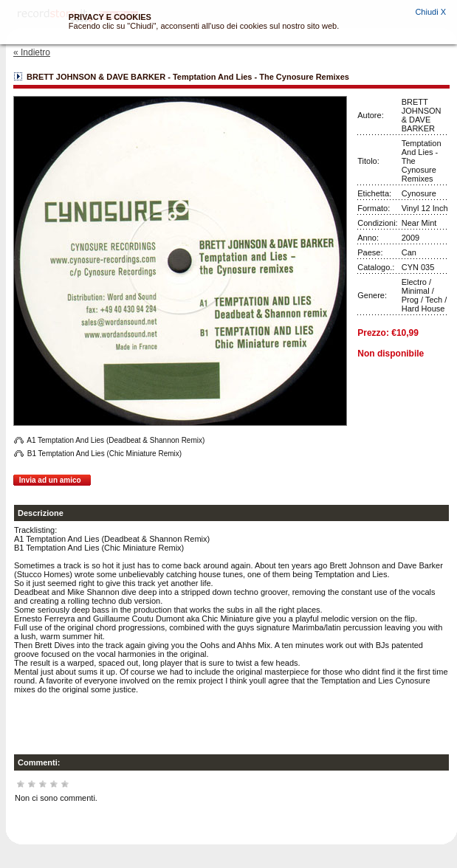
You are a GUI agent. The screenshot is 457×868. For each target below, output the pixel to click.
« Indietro (32, 52)
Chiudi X (430, 12)
